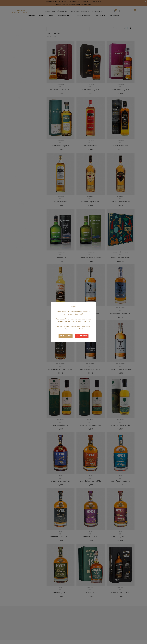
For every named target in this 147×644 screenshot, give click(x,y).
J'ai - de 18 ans (82, 336)
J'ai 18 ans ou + (66, 336)
